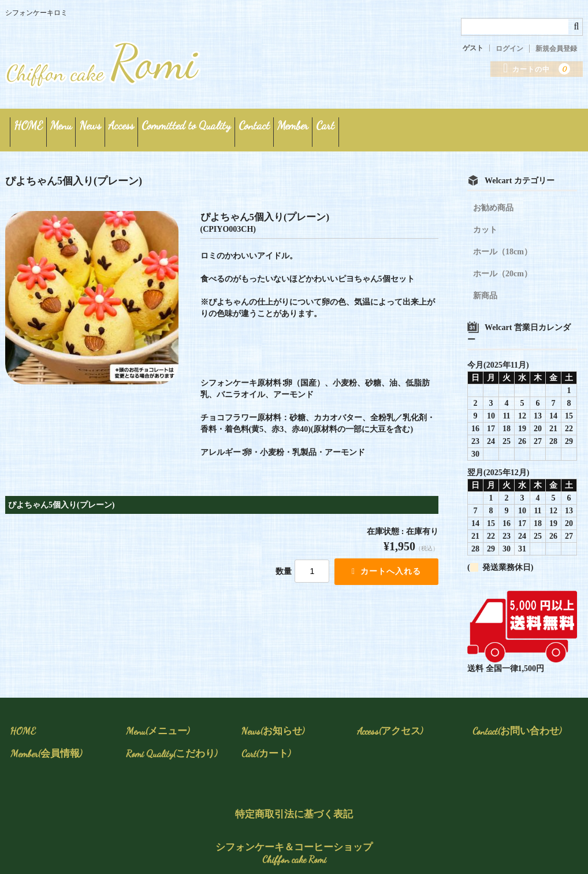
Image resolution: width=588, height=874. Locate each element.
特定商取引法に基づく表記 (294, 805)
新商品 (485, 286)
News (149, 125)
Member (452, 125)
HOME (36, 125)
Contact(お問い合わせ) (517, 722)
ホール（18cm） (503, 242)
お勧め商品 (493, 199)
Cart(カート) (266, 745)
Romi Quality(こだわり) (172, 745)
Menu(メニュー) (158, 722)
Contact (388, 125)
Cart (510, 125)
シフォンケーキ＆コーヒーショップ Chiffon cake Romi (294, 844)
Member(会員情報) (46, 745)
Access (205, 125)
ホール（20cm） (503, 264)
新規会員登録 (556, 49)
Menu (94, 125)
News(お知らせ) (273, 722)
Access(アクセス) (390, 722)
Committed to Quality (295, 125)
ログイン (509, 49)
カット (485, 221)
